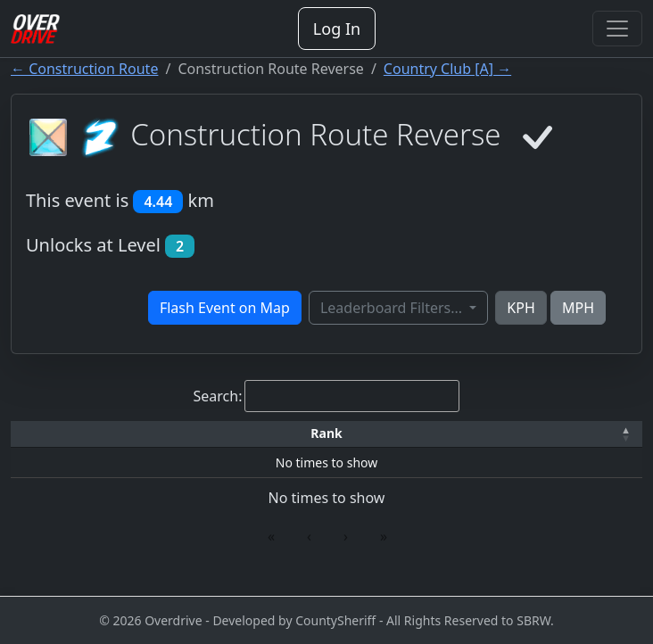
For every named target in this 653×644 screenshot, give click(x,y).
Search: (218, 396)
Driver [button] (125, 440)
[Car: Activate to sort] (276, 442)
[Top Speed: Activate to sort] (351, 442)
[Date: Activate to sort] (520, 442)
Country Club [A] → (447, 69)
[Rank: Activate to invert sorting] (48, 442)
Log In (337, 29)
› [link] (346, 551)
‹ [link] (309, 551)
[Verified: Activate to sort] (599, 442)
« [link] (271, 551)
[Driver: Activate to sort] (125, 442)
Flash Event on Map (225, 308)
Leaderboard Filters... (393, 308)
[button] (48, 441)
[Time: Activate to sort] (203, 442)
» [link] (384, 551)
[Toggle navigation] (617, 29)
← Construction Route (84, 69)
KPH (521, 308)
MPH (578, 308)
